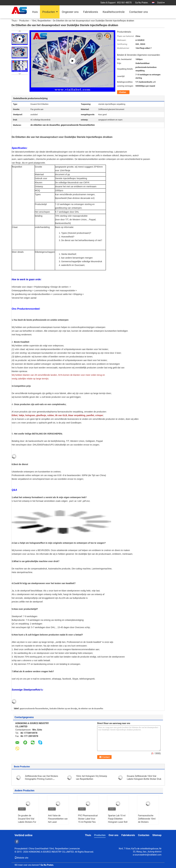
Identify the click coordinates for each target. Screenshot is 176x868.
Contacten (144, 835)
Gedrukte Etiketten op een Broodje (63, 709)
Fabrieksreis (91, 12)
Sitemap (157, 835)
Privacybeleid (21, 849)
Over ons (114, 835)
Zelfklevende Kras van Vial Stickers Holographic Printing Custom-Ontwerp (41, 779)
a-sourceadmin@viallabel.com (147, 855)
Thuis (14, 21)
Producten (49, 12)
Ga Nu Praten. (142, 3)
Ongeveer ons (70, 12)
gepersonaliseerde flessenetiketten (34, 709)
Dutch (161, 3)
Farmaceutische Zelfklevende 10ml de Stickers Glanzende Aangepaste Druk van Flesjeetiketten (147, 824)
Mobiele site (21, 858)
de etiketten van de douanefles (91, 709)
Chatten (123, 92)
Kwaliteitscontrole (114, 12)
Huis (35, 12)
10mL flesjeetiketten (41, 21)
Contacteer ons (139, 12)
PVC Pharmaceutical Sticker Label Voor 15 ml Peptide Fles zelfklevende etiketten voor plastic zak (88, 824)
